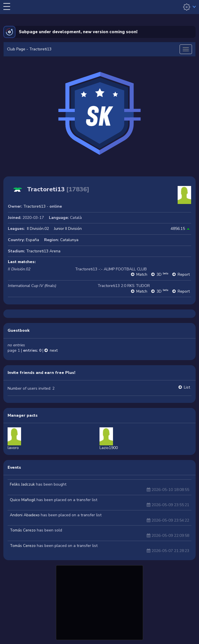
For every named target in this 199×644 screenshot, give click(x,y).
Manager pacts (23, 415)
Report (184, 274)
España (32, 240)
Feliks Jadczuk (22, 484)
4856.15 (178, 229)
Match (142, 274)
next (54, 350)
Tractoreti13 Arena (43, 251)
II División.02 (38, 229)
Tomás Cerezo (23, 530)
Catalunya (69, 240)
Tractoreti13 (34, 206)
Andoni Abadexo (25, 515)
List (187, 387)
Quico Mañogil (23, 500)
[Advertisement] (99, 602)
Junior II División (68, 229)
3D (162, 274)
